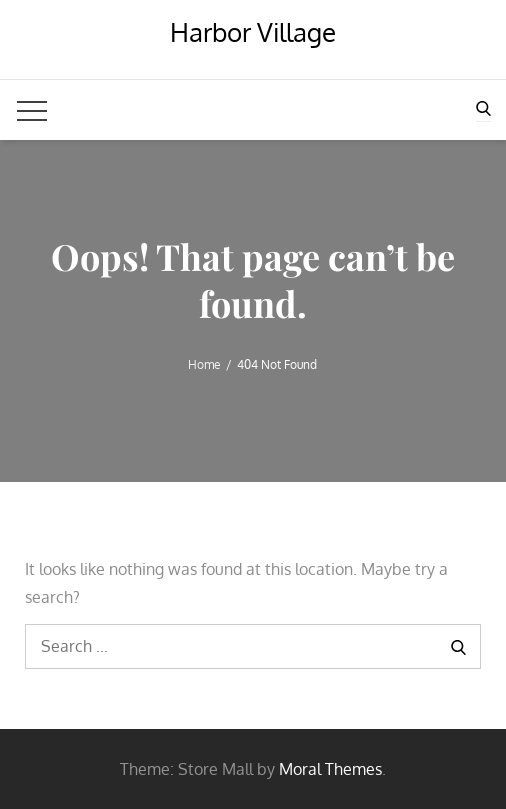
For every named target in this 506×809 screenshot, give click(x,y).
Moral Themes (330, 769)
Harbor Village (253, 31)
